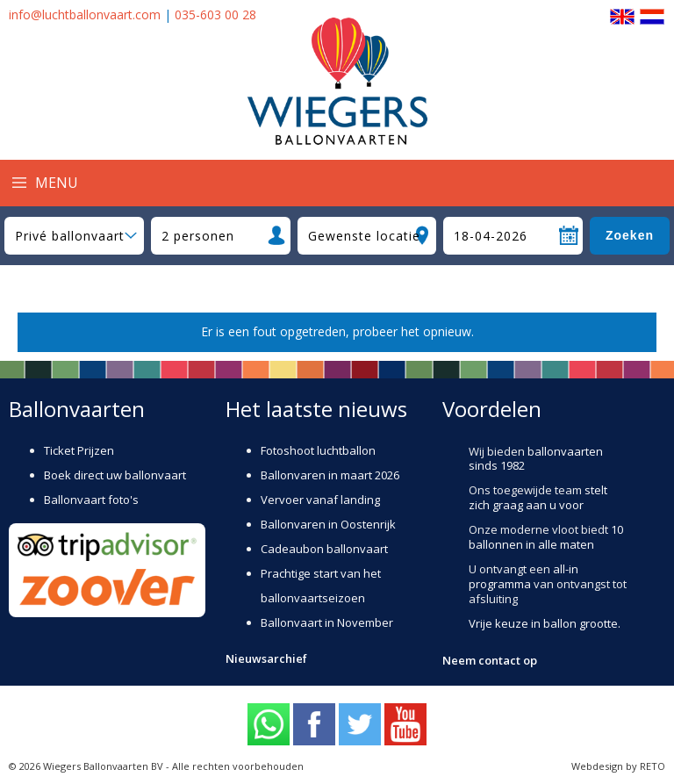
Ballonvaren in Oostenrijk (328, 524)
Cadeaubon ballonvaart (324, 549)
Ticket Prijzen (79, 450)
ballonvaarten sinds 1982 (536, 459)
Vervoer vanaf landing (320, 500)
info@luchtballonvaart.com (85, 14)
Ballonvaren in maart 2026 (330, 475)
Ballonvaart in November (327, 622)
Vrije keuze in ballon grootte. (545, 623)
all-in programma (523, 576)
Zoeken (630, 235)
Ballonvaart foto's (91, 500)
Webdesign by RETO (618, 766)
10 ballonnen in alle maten (546, 537)
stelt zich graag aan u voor (538, 497)
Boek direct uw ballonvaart (115, 475)
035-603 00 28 (215, 14)
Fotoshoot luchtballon (318, 450)
